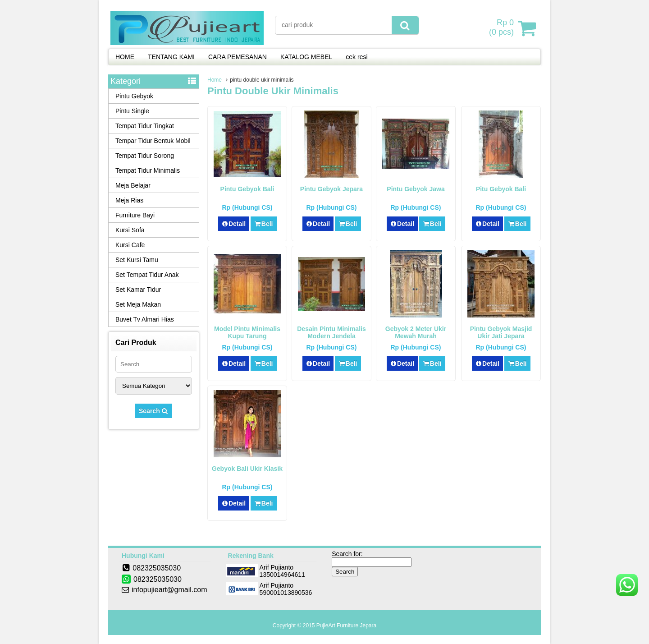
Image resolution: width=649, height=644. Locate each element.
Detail (234, 224)
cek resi (356, 57)
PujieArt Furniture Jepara (346, 626)
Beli (263, 224)
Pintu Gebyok (134, 96)
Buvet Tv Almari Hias (145, 319)
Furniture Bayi (135, 215)
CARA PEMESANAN (238, 57)
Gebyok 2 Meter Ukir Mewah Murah (416, 332)
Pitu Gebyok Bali (501, 189)
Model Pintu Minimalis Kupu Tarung (247, 332)
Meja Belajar (133, 185)
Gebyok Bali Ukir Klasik (247, 469)
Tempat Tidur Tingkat (145, 126)
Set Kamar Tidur (138, 290)
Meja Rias (129, 200)
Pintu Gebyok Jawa (416, 189)
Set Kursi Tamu (137, 260)
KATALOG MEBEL (306, 57)
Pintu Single (132, 111)
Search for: (347, 554)
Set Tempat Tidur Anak (147, 275)
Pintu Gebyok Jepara (331, 189)
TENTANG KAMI (171, 57)
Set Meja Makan (138, 304)
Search (154, 411)
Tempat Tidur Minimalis (148, 170)
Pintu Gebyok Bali (247, 189)
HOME (125, 57)
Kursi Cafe (130, 245)
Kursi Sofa (130, 230)
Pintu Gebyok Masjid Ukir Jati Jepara (501, 332)
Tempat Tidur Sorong (145, 156)
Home (215, 80)
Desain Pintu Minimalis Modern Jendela (331, 332)
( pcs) (503, 28)
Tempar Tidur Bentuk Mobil (153, 141)
